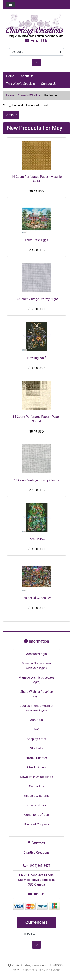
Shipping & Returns (36, 796)
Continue (11, 115)
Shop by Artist (37, 739)
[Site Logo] (36, 26)
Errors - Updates (36, 758)
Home (10, 76)
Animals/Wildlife (29, 95)
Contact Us (49, 84)
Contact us (36, 786)
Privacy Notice (36, 805)
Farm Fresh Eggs (36, 240)
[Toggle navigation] (11, 4)
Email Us (37, 41)
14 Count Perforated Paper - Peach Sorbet (37, 419)
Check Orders (37, 767)
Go (36, 62)
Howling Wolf (36, 358)
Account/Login (36, 654)
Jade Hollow (36, 539)
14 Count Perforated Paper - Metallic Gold (37, 179)
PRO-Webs (53, 970)
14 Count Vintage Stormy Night (37, 299)
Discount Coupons (36, 824)
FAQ (36, 729)
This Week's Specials (20, 84)
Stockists (37, 748)
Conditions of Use (36, 815)
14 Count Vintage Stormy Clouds (36, 480)
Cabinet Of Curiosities (36, 598)
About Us (27, 76)
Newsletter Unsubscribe (37, 777)
